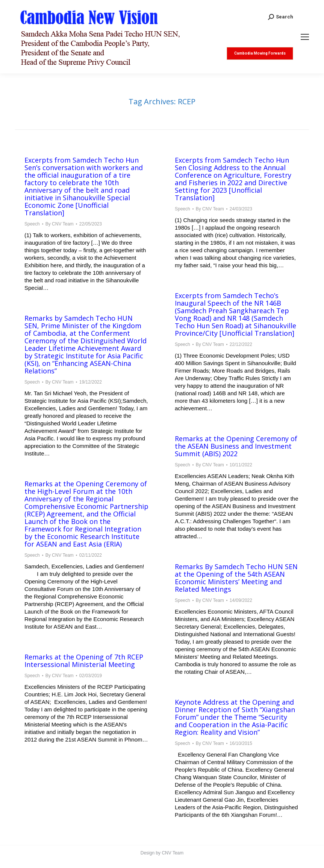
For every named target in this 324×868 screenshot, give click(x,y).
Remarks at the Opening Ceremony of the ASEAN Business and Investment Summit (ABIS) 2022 (236, 446)
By (60, 224)
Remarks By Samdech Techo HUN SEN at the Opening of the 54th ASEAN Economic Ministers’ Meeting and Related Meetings (236, 578)
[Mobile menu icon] (305, 37)
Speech (32, 224)
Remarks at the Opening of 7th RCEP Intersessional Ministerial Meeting (84, 661)
